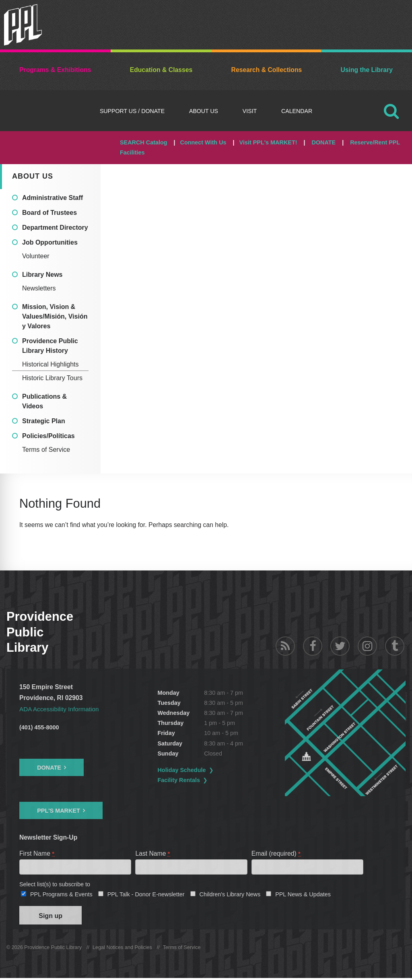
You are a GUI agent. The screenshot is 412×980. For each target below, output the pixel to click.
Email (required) (276, 853)
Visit (250, 111)
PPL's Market (59, 811)
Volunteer (36, 256)
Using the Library (366, 70)
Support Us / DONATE (132, 111)
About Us (204, 111)
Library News (42, 275)
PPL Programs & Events (61, 895)
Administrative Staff (53, 198)
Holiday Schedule (186, 770)
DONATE (323, 142)
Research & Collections (267, 70)
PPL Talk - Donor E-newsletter (146, 895)
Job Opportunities (50, 242)
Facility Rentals (183, 780)
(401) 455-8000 (39, 727)
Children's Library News (230, 895)
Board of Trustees (49, 213)
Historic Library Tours (52, 378)
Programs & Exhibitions (55, 70)
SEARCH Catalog (144, 142)
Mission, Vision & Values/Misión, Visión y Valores (55, 316)
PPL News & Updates (303, 895)
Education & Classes (161, 70)
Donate (49, 767)
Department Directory (55, 227)
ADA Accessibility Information (60, 709)
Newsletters (39, 288)
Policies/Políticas (48, 436)
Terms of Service (46, 450)
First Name (37, 853)
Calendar (297, 111)
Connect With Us (203, 142)
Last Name (153, 853)
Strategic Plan (44, 421)
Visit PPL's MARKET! (268, 142)
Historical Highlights (50, 364)
